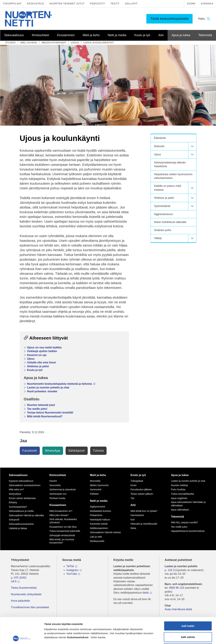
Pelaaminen (96, 515)
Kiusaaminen (58, 505)
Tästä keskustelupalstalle (169, 19)
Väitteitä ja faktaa (18, 528)
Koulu (134, 485)
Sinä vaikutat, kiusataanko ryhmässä (63, 521)
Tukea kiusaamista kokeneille (65, 531)
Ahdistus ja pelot (38, 366)
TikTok (70, 566)
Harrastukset (137, 515)
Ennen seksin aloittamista (22, 498)
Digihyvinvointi (97, 507)
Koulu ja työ (35, 370)
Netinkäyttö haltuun (100, 520)
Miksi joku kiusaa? (59, 515)
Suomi (191, 4)
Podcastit (97, 4)
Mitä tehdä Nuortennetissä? (45, 416)
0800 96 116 (176, 588)
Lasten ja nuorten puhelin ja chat (48, 387)
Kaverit (53, 481)
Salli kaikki (188, 600)
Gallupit (131, 4)
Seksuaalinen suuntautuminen (25, 485)
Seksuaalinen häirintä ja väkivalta (26, 515)
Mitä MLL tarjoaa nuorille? (185, 522)
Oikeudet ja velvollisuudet (144, 524)
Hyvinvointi (96, 489)
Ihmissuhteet (58, 475)
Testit (115, 4)
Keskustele (36, 4)
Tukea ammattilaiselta (182, 494)
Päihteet (94, 494)
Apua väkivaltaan (180, 510)
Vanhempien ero (58, 494)
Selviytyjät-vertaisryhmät (62, 535)
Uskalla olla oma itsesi (42, 362)
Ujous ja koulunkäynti (99, 43)
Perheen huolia (57, 498)
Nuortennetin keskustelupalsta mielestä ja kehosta (61, 384)
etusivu (11, 43)
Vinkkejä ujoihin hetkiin (42, 351)
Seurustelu (55, 485)
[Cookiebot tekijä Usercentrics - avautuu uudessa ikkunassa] (22, 637)
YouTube (72, 574)
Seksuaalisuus (18, 475)
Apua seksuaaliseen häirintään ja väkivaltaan (188, 504)
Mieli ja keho (29, 43)
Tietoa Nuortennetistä (24, 588)
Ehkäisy (13, 502)
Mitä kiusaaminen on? (61, 511)
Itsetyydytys (15, 494)
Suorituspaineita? (18, 507)
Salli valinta (188, 611)
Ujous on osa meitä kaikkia (44, 347)
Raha (133, 528)
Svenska (207, 4)
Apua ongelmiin (179, 498)
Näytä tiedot (180, 637)
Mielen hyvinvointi (54, 43)
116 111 (172, 570)
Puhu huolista (178, 489)
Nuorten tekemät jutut (67, 4)
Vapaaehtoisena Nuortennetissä (188, 531)
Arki (133, 505)
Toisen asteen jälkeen (142, 494)
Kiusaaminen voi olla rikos (63, 527)
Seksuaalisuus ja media (21, 511)
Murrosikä (95, 481)
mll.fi (14, 581)
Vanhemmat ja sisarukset (63, 489)
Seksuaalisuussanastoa (21, 524)
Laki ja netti (96, 537)
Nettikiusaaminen (99, 528)
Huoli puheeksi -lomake (42, 391)
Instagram (72, 570)
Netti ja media (99, 501)
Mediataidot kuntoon (100, 511)
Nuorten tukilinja (179, 485)
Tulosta (98, 451)
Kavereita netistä (99, 524)
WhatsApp (53, 451)
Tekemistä (177, 517)
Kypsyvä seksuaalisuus (21, 481)
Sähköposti (77, 451)
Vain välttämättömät (188, 622)
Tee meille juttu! (37, 409)
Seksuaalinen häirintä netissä (105, 532)
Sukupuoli (14, 520)
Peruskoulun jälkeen (141, 489)
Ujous (75, 43)
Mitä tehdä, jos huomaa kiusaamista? (62, 541)
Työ (132, 498)
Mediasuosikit (97, 541)
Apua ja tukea (180, 475)
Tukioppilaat (12, 4)
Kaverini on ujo (37, 355)
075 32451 (20, 578)
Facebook (30, 451)
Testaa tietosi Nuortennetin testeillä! (50, 413)
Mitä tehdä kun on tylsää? (144, 511)
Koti (133, 520)
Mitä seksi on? (16, 489)
